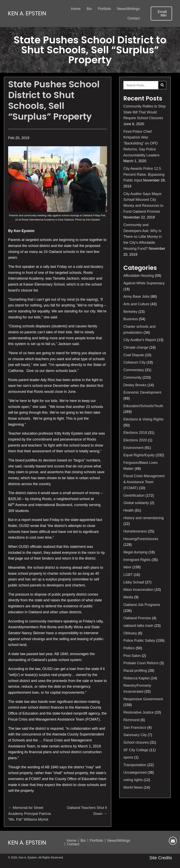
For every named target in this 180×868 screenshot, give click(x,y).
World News (133, 787)
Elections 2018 (135, 433)
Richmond (131, 720)
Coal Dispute (134, 355)
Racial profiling (135, 671)
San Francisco (135, 728)
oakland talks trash (138, 626)
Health (129, 510)
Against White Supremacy (144, 283)
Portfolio (96, 841)
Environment (133, 448)
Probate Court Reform (141, 663)
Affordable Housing (139, 276)
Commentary (134, 370)
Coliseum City (134, 362)
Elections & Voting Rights (143, 419)
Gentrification (134, 495)
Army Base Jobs (136, 296)
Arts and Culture (136, 304)
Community (132, 377)
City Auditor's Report (140, 340)
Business (131, 319)
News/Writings (119, 841)
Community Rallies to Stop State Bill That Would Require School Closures (145, 112)
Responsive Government (143, 699)
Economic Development (142, 392)
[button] (161, 14)
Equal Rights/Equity (139, 455)
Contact (73, 844)
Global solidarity (136, 503)
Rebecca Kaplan (137, 678)
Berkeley (130, 312)
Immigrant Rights (137, 560)
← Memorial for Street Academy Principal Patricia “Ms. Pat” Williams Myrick (30, 814)
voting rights (133, 780)
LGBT (128, 575)
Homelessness (135, 531)
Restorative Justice (139, 712)
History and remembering (144, 518)
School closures (136, 742)
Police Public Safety (139, 641)
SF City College (136, 750)
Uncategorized (135, 772)
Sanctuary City (135, 735)
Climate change (136, 347)
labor (127, 567)
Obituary (130, 633)
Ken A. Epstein (27, 14)
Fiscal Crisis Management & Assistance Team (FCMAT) (144, 482)
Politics (129, 648)
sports (128, 757)
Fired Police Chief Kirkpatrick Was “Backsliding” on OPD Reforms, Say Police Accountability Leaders (141, 143)
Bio (83, 841)
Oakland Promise (137, 618)
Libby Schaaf (134, 582)
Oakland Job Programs (142, 605)
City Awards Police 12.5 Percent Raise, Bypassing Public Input (144, 174)
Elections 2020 (135, 440)
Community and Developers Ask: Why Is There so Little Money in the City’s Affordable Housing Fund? (143, 237)
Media (128, 597)
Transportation (135, 765)
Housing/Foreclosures (141, 539)
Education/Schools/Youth (143, 406)
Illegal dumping (135, 552)
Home (72, 841)
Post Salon (132, 656)
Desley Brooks (135, 385)
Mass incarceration (138, 590)
